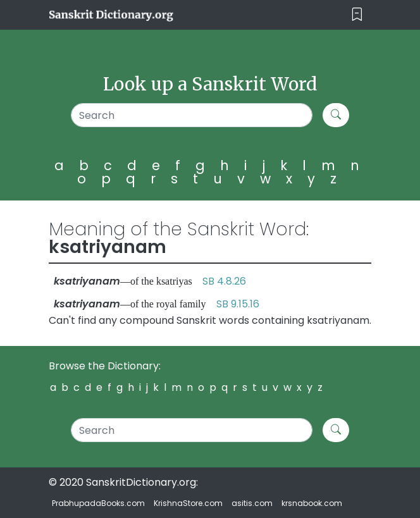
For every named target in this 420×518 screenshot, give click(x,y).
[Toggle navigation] (357, 15)
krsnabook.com (312, 503)
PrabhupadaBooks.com (98, 503)
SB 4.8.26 (224, 281)
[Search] (192, 115)
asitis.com (252, 503)
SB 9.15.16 (238, 304)
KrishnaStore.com (188, 503)
